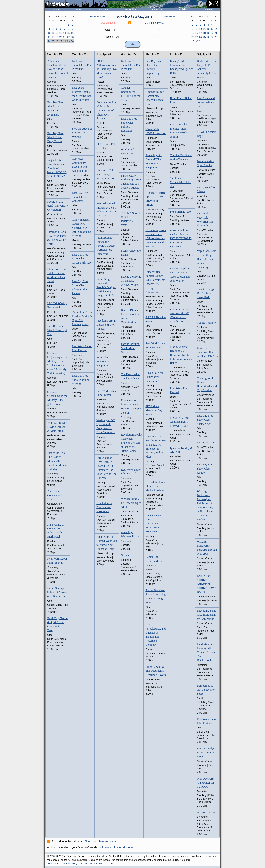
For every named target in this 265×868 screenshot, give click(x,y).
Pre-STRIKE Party (181, 212)
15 (68, 33)
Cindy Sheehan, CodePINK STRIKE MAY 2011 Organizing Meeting (81, 228)
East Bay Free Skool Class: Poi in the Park (81, 65)
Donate (208, 9)
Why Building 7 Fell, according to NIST (131, 503)
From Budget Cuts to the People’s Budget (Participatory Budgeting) (106, 246)
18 (53, 37)
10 (49, 33)
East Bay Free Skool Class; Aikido (205, 469)
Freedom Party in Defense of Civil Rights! (106, 325)
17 (49, 37)
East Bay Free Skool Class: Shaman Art (205, 420)
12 (57, 33)
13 (61, 33)
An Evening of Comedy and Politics (56, 495)
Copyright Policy (69, 864)
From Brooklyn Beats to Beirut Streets (206, 753)
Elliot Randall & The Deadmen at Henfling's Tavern (156, 671)
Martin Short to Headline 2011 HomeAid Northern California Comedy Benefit (181, 355)
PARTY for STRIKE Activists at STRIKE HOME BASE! (207, 584)
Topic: (106, 30)
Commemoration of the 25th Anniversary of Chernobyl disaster (106, 110)
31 (200, 41)
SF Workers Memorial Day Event (154, 410)
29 (68, 41)
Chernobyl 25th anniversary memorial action (106, 174)
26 (57, 41)
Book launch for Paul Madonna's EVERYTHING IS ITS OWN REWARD (181, 238)
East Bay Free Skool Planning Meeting (81, 380)
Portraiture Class (207, 443)
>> (72, 17)
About (80, 9)
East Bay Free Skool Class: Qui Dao (57, 330)
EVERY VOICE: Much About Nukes (131, 348)
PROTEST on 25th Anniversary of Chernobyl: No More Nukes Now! (106, 69)
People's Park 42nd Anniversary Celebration (58, 206)
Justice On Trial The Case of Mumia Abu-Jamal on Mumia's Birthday (58, 461)
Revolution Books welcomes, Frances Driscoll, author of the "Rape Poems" (131, 443)
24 (49, 41)
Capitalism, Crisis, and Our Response (154, 561)
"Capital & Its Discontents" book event (104, 507)
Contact (104, 9)
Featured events (108, 842)
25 (53, 41)
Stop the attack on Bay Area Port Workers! (82, 133)
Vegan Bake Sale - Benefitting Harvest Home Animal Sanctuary (207, 259)
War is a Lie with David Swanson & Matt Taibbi (57, 427)
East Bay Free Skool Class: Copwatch (80, 197)
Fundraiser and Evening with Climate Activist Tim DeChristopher (206, 652)
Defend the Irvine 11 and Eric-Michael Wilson (131, 281)
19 (57, 37)
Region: (109, 37)
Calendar (157, 9)
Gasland (126, 555)
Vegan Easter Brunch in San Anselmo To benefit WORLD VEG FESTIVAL (57, 168)
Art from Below (206, 812)
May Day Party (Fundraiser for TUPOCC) (206, 783)
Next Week (169, 17)
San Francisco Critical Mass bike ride (181, 182)
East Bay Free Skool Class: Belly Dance (55, 137)
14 (65, 33)
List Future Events (154, 23)
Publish (183, 9)
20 (61, 37)
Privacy (83, 864)
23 (72, 37)
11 (53, 33)
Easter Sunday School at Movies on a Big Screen (57, 592)
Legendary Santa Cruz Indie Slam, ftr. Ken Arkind (207, 615)
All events (90, 842)
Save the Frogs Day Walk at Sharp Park (205, 293)
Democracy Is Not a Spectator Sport (206, 690)
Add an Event (108, 23)
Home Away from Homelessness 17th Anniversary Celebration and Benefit (156, 238)
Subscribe (130, 9)
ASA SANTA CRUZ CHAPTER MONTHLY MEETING (153, 523)
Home (56, 9)
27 (61, 41)
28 (65, 41)
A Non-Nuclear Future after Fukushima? (154, 377)
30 (72, 41)
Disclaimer (52, 864)
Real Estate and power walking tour (206, 102)
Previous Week (98, 17)
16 (72, 33)
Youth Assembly (206, 323)
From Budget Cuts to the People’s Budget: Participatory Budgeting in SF (106, 287)
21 (65, 37)
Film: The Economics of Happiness (104, 362)
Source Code (106, 864)
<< (49, 17)
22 (68, 37)
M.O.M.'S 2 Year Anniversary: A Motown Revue (180, 422)
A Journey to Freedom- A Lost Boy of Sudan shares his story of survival (58, 69)
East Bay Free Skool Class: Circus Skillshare (82, 259)
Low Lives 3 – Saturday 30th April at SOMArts (207, 352)
